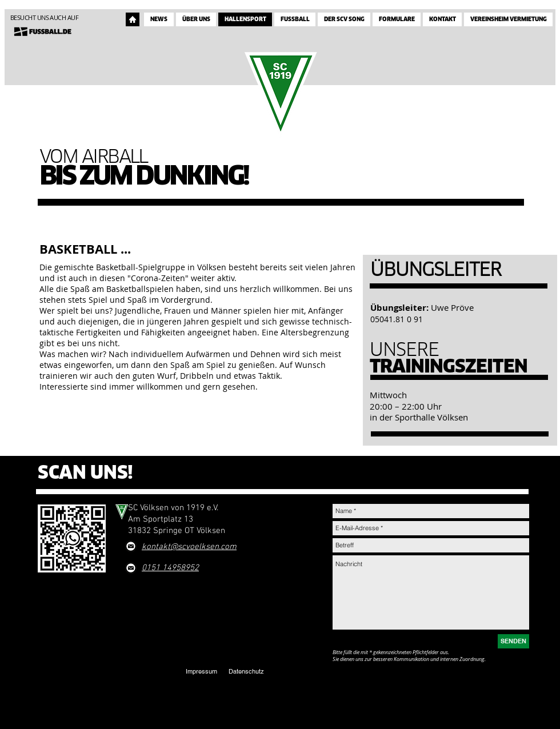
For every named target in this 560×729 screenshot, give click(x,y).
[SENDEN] (513, 641)
